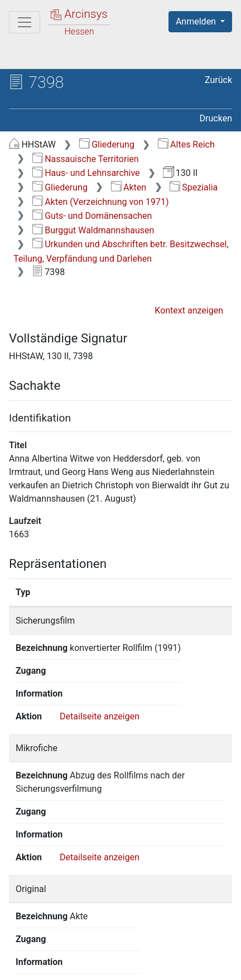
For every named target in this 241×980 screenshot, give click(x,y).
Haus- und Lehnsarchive (86, 173)
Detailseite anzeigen (100, 684)
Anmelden (197, 21)
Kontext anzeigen (189, 310)
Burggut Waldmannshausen (93, 230)
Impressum (150, 965)
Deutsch (67, 932)
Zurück (218, 80)
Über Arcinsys (65, 953)
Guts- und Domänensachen (92, 216)
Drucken (216, 118)
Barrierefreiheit (67, 965)
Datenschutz (148, 953)
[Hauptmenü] (25, 22)
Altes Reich (186, 144)
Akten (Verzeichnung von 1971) (101, 202)
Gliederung (107, 144)
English (26, 932)
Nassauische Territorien (86, 159)
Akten (129, 187)
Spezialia (194, 187)
